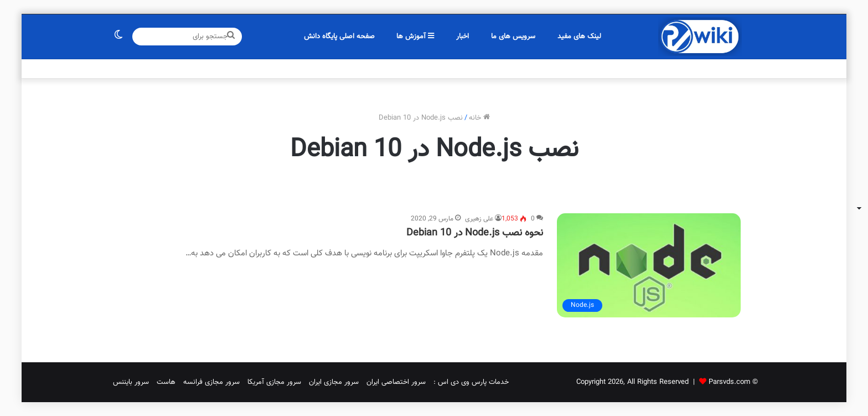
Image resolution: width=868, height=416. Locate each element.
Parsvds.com (729, 382)
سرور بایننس (131, 382)
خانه (479, 118)
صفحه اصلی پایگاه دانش (339, 37)
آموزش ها (415, 37)
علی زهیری (479, 219)
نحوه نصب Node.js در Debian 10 (475, 233)
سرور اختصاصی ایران (396, 382)
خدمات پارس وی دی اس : (471, 382)
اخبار (463, 37)
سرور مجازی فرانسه (211, 382)
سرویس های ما (513, 37)
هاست (166, 382)
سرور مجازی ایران (334, 382)
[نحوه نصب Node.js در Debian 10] (649, 265)
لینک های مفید (579, 37)
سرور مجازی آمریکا (274, 382)
